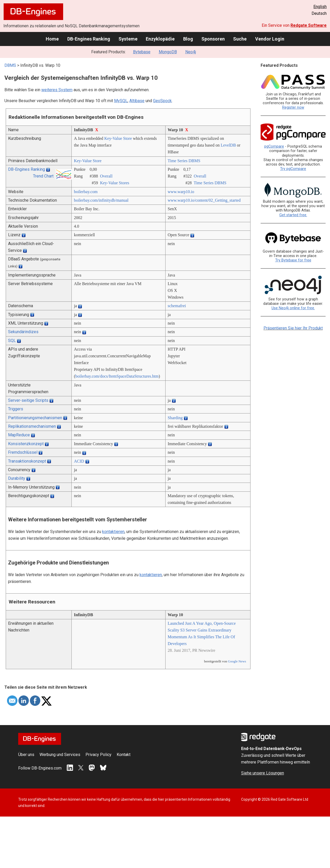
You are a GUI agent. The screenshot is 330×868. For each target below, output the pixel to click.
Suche (240, 39)
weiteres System (57, 90)
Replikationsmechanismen (32, 426)
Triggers (16, 409)
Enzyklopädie (160, 39)
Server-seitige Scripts (28, 400)
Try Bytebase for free (293, 260)
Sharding (175, 418)
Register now (293, 107)
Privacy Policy (98, 755)
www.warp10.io (181, 192)
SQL (12, 341)
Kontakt (124, 755)
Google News (237, 661)
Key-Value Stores (115, 183)
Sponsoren (213, 39)
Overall (106, 176)
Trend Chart (43, 176)
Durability (17, 478)
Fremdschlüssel (23, 452)
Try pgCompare (293, 169)
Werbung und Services (60, 755)
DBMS (10, 65)
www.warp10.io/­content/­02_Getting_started (204, 200)
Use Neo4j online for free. (293, 308)
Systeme (128, 39)
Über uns (26, 755)
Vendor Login (270, 39)
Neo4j (191, 52)
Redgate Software (309, 25)
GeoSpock (162, 101)
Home (52, 39)
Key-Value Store (118, 138)
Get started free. (293, 215)
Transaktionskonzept (27, 461)
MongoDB (168, 52)
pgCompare (274, 146)
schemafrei (177, 306)
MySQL (121, 101)
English (320, 7)
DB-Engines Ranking (89, 39)
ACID (79, 461)
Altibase (137, 101)
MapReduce (19, 435)
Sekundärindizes (23, 332)
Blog (188, 39)
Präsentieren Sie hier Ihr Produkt (293, 328)
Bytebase (142, 52)
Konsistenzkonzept (26, 444)
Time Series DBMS (184, 161)
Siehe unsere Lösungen (263, 773)
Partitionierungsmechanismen (35, 418)
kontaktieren (113, 532)
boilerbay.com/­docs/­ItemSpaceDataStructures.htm (117, 376)
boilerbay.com (86, 192)
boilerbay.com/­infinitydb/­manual (101, 200)
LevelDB (228, 145)
